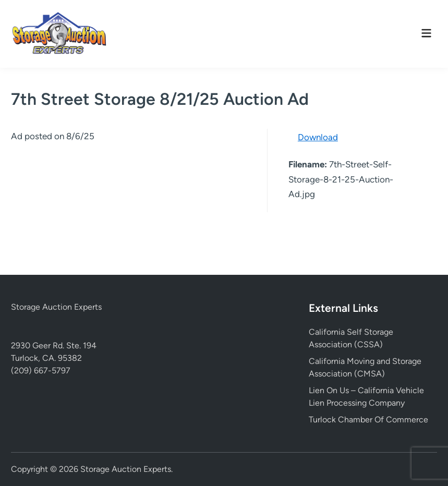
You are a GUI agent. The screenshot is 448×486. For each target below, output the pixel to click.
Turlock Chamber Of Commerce (368, 420)
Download (318, 137)
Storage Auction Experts (56, 307)
